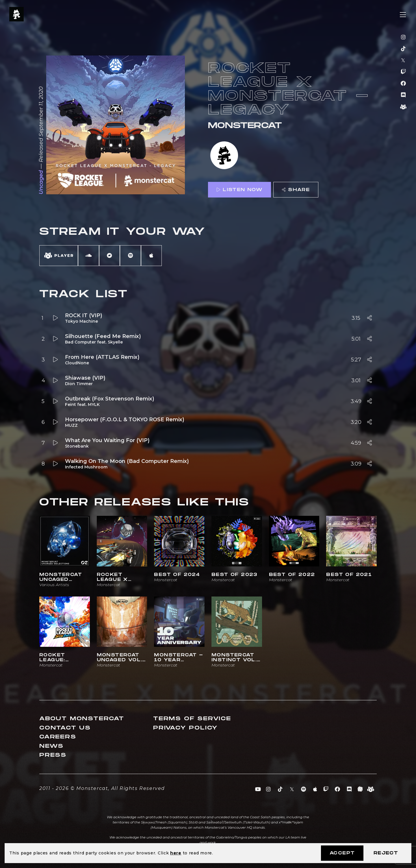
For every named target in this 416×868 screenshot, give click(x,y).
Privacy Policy (185, 728)
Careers (58, 737)
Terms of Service (192, 719)
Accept (342, 853)
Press (53, 755)
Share (296, 190)
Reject (386, 853)
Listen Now (239, 190)
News (51, 746)
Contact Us (65, 728)
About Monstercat (82, 719)
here (176, 853)
